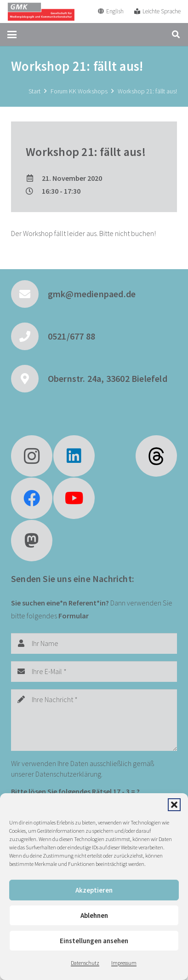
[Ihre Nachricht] (94, 720)
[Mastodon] (32, 541)
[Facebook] (32, 498)
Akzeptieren (94, 890)
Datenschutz (85, 963)
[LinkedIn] (74, 456)
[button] (174, 805)
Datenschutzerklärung (68, 774)
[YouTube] (74, 498)
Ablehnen (94, 915)
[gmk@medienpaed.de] (29, 294)
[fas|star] (156, 456)
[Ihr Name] (94, 643)
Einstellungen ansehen (94, 941)
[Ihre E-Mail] (94, 672)
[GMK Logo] (41, 12)
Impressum (124, 963)
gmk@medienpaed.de (92, 294)
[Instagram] (32, 456)
